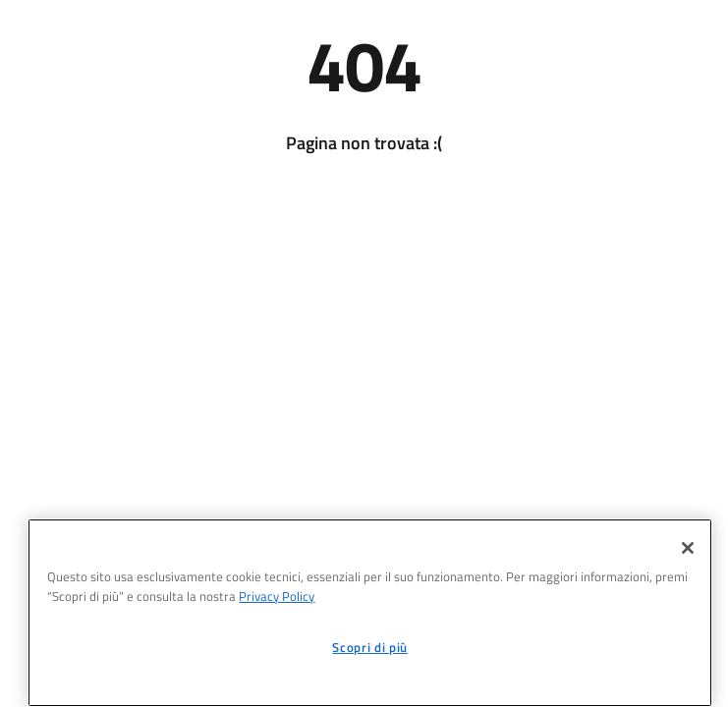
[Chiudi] (688, 548)
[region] (370, 613)
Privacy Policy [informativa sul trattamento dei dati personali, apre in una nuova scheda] (277, 596)
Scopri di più (370, 647)
